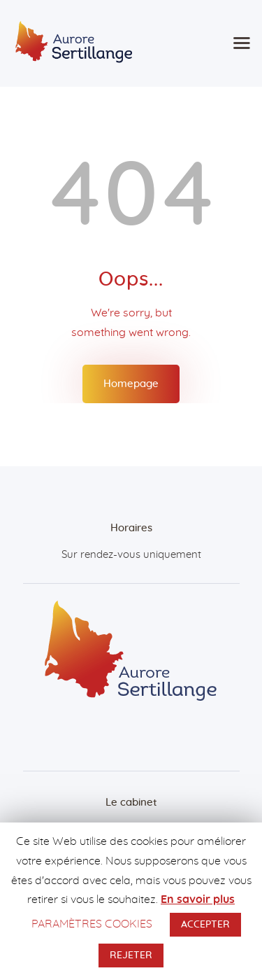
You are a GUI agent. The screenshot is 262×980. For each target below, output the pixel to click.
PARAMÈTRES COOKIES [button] (92, 924)
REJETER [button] (131, 955)
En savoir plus (198, 899)
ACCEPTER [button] (205, 925)
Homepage (131, 384)
